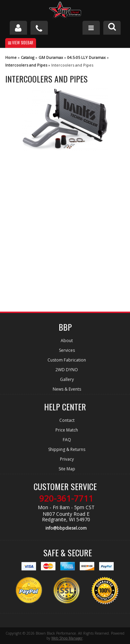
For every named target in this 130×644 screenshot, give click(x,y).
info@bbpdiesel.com (66, 528)
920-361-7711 (66, 498)
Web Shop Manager (67, 638)
